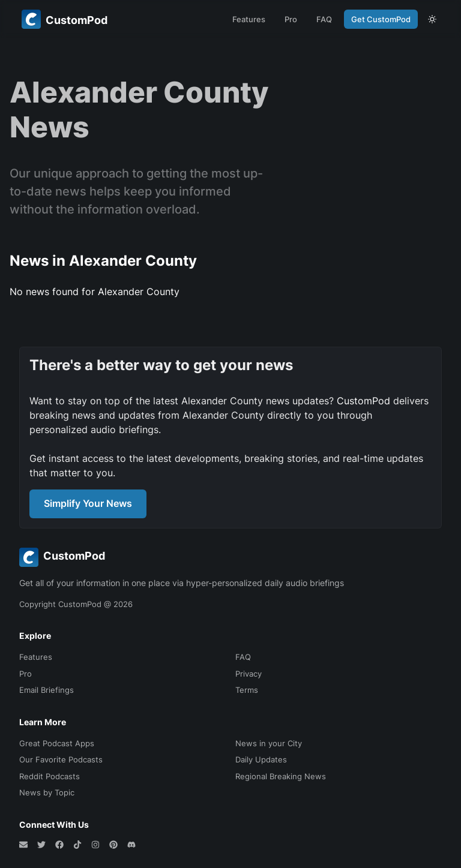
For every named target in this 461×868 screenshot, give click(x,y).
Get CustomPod (381, 19)
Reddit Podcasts (50, 776)
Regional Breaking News (281, 776)
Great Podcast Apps (57, 743)
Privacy (249, 674)
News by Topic (47, 792)
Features (249, 19)
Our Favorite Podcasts (61, 759)
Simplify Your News (88, 503)
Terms (247, 690)
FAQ (324, 19)
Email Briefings (47, 690)
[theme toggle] (432, 19)
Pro (291, 19)
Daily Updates (261, 759)
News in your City (269, 743)
